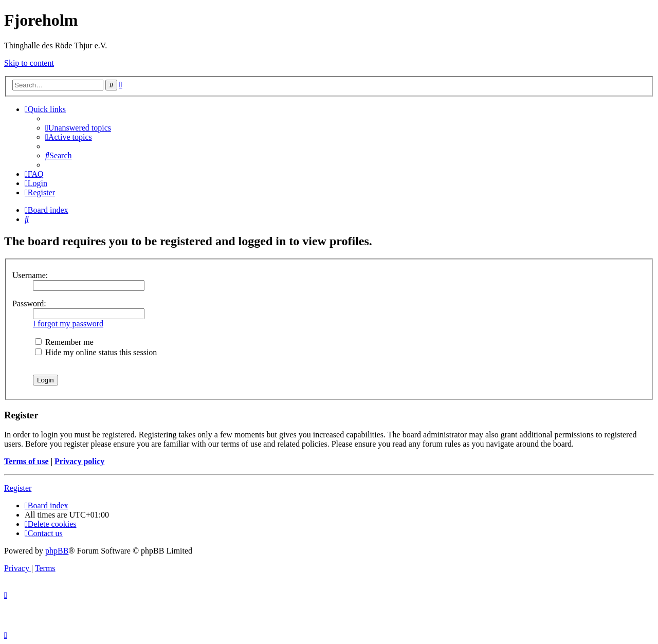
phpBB (57, 551)
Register (18, 488)
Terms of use (26, 461)
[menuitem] (78, 128)
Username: (30, 275)
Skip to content (29, 63)
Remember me (64, 342)
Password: (29, 303)
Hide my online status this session (96, 352)
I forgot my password (68, 324)
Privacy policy (79, 461)
